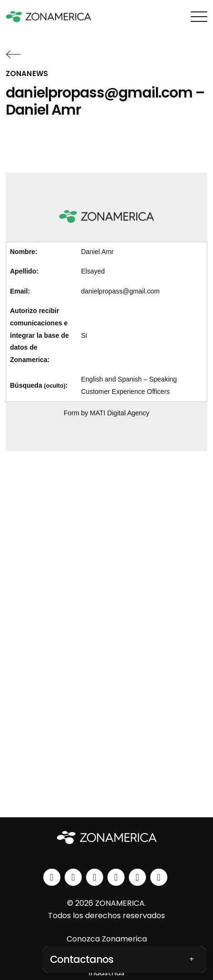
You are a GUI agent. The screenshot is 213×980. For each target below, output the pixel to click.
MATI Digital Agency (120, 413)
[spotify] (137, 877)
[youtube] (116, 877)
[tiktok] (159, 877)
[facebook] (95, 877)
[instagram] (73, 877)
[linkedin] (52, 877)
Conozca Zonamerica (107, 939)
